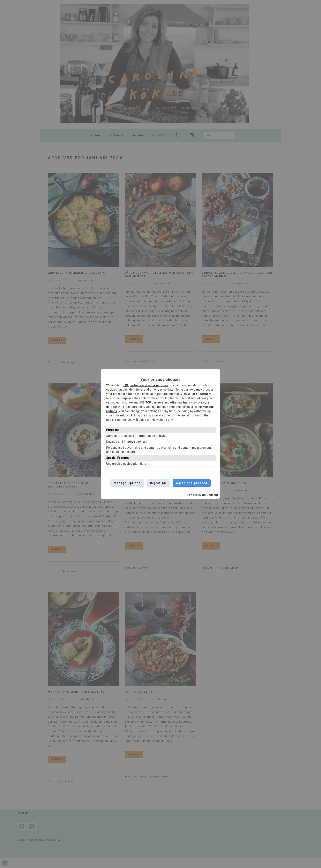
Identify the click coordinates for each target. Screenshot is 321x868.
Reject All (158, 483)
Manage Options (127, 483)
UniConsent (210, 495)
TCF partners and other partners (145, 385)
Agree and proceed (192, 483)
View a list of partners (196, 394)
